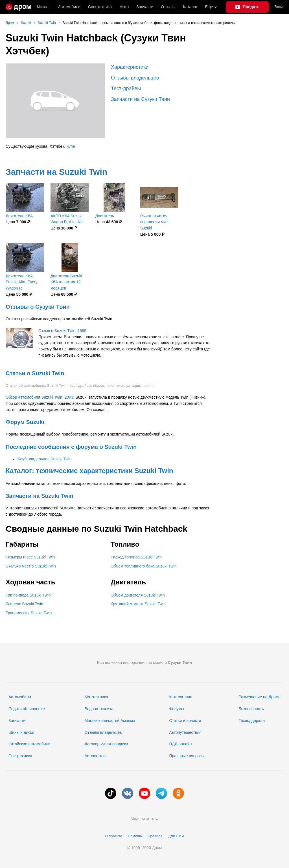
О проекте (114, 836)
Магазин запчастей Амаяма (110, 721)
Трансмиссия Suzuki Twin (29, 613)
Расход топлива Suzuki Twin (136, 557)
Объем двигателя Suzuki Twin (138, 595)
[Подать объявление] (247, 7)
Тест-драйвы (126, 89)
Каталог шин (181, 697)
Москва (43, 7)
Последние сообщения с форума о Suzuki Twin (71, 447)
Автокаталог (96, 756)
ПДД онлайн (180, 744)
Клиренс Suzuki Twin (24, 604)
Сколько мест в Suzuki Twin (31, 566)
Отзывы (168, 7)
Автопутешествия (185, 732)
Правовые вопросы (187, 756)
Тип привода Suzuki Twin (28, 595)
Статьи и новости (185, 721)
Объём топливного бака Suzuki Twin (144, 566)
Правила (155, 836)
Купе (71, 146)
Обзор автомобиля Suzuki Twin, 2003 (40, 397)
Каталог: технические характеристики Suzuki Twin (89, 471)
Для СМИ (176, 836)
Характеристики (130, 67)
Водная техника (99, 709)
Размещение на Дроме (260, 697)
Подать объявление (27, 709)
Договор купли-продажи (106, 744)
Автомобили (69, 7)
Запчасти (145, 7)
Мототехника (96, 697)
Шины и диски (21, 732)
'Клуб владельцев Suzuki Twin (44, 459)
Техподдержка (252, 721)
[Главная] (18, 7)
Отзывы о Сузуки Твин (38, 307)
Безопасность (251, 709)
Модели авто (145, 819)
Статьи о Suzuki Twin (35, 373)
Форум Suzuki (25, 422)
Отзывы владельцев (135, 78)
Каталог (190, 7)
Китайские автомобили (29, 744)
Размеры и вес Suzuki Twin (30, 557)
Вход (279, 7)
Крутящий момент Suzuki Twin (138, 604)
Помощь (135, 836)
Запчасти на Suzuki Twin (56, 172)
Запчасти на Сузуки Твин (140, 99)
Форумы (177, 709)
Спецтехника (20, 756)
